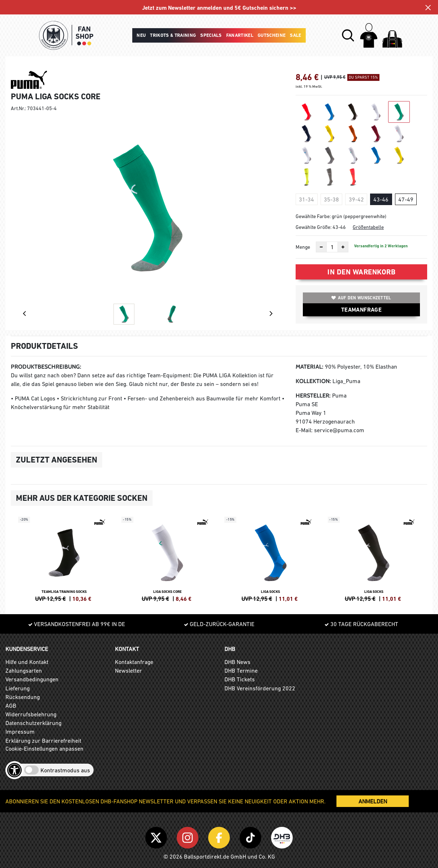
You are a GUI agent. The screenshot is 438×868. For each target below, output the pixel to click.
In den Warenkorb (361, 272)
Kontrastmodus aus (65, 770)
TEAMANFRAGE (361, 310)
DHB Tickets (240, 679)
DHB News (237, 662)
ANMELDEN (373, 801)
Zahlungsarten (24, 670)
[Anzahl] (332, 247)
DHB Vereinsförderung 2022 (260, 688)
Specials (211, 35)
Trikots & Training (173, 35)
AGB (11, 706)
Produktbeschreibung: (46, 367)
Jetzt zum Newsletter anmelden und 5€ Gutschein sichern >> (219, 8)
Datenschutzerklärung (33, 723)
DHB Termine (241, 670)
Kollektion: (313, 381)
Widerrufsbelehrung (31, 714)
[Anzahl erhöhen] (343, 247)
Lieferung (18, 688)
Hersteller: (313, 396)
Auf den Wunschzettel (361, 298)
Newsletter (128, 670)
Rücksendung (23, 697)
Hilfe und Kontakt (27, 662)
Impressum (20, 732)
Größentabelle (368, 227)
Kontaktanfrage (134, 662)
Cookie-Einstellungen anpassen (44, 748)
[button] (348, 35)
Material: (310, 367)
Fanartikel (240, 35)
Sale (295, 35)
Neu (141, 35)
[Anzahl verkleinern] (321, 247)
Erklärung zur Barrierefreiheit (43, 741)
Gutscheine (272, 35)
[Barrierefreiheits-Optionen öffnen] (14, 770)
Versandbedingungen (32, 679)
